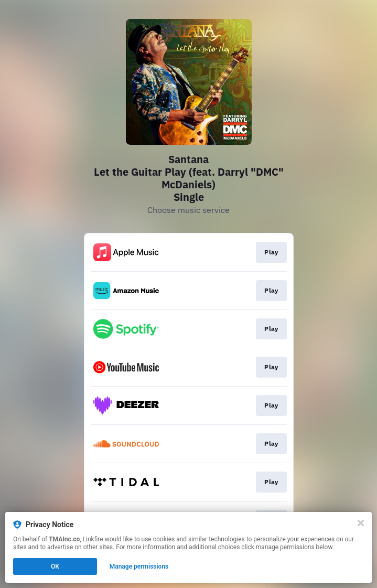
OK (55, 566)
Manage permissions (139, 566)
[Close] (361, 523)
